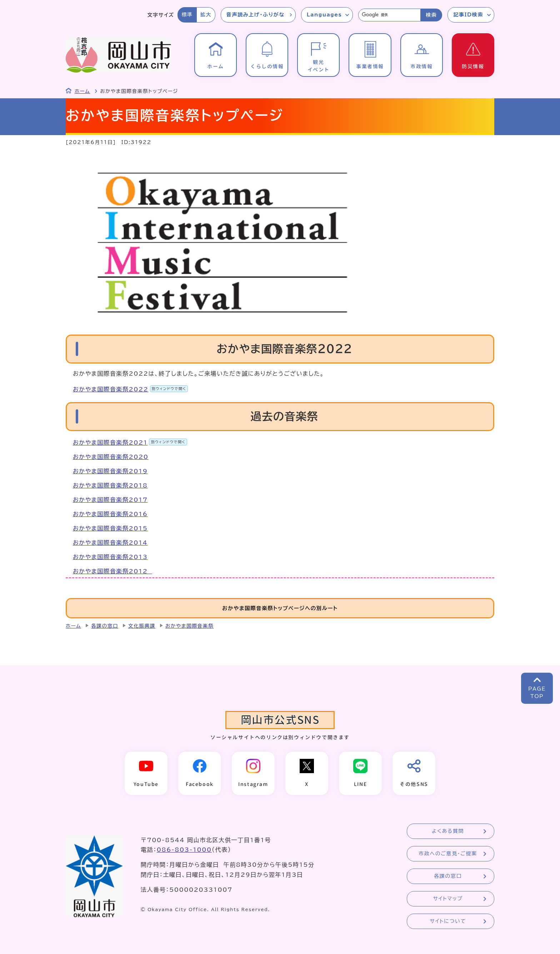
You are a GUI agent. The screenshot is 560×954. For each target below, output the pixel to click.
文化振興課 (142, 626)
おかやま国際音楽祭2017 (110, 500)
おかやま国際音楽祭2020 (111, 457)
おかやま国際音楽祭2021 (130, 443)
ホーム (82, 91)
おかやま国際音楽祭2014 (110, 543)
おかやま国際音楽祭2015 (110, 528)
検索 (431, 15)
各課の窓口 (105, 626)
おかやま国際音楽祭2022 (130, 389)
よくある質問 (448, 831)
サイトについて (448, 921)
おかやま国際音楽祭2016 (110, 514)
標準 (187, 15)
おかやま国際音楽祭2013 (110, 557)
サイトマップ (448, 899)
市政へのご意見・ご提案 (448, 854)
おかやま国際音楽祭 (189, 626)
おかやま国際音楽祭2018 (110, 485)
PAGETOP (537, 693)
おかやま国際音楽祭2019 (110, 471)
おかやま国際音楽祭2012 (112, 571)
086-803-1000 (184, 850)
